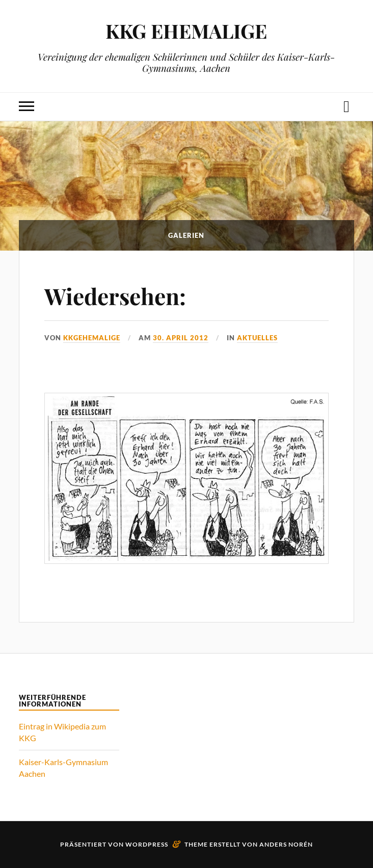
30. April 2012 (181, 338)
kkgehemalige (92, 338)
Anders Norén (286, 844)
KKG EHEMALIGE (186, 31)
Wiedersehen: (115, 296)
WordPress (147, 844)
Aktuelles (257, 338)
